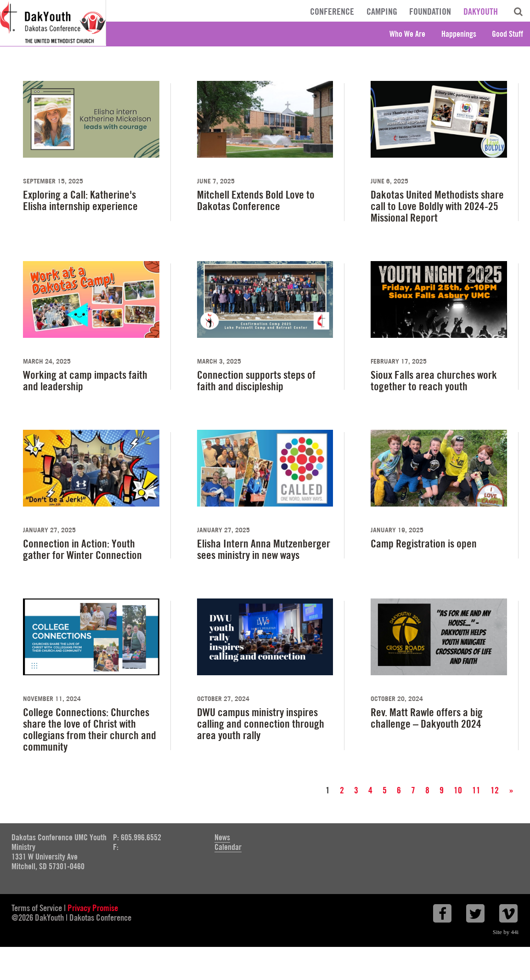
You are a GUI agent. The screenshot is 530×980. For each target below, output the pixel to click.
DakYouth (481, 11)
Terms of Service (37, 908)
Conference (332, 11)
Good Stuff (507, 34)
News (222, 837)
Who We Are (407, 34)
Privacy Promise (93, 908)
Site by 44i (506, 932)
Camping (382, 11)
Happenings (459, 34)
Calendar (228, 847)
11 (476, 790)
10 (458, 790)
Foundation (430, 11)
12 (495, 790)
